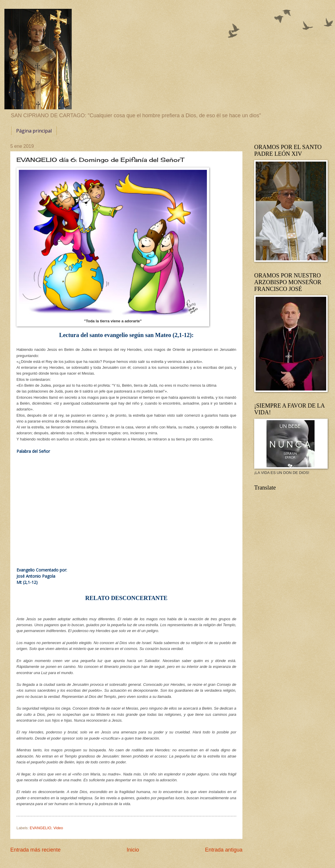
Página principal (34, 131)
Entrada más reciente (35, 850)
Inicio (133, 850)
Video (58, 828)
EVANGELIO (40, 828)
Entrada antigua (224, 850)
